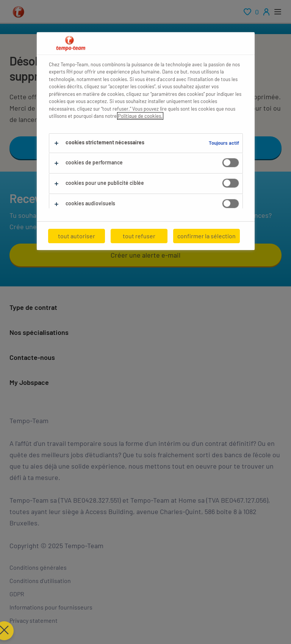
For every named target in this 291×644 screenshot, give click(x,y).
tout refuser (139, 236)
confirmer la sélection (207, 236)
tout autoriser (77, 236)
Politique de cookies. (140, 116)
